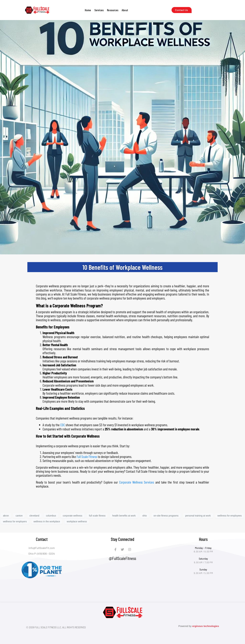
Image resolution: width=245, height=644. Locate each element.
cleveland (34, 516)
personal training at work (198, 516)
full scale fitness (97, 516)
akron (6, 516)
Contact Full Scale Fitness (141, 471)
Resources (113, 10)
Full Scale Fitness (87, 457)
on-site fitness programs (166, 516)
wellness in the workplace (47, 521)
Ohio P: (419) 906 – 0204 (42, 553)
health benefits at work (124, 516)
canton (19, 516)
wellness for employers (15, 521)
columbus (51, 516)
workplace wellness (77, 521)
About (125, 10)
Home (88, 10)
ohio (145, 516)
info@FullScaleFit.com (42, 548)
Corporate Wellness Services (137, 482)
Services (99, 10)
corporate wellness (73, 516)
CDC (63, 425)
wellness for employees (230, 516)
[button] (99, 10)
